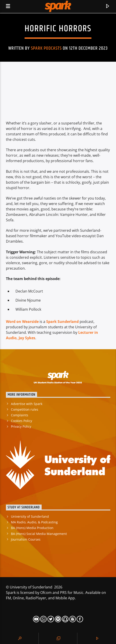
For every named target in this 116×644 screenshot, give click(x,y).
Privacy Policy (21, 426)
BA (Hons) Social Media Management (39, 534)
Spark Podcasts (46, 48)
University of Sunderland (30, 516)
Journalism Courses (26, 539)
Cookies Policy (21, 421)
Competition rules (25, 409)
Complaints (20, 415)
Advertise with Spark (27, 404)
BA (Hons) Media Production (32, 528)
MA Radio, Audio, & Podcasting (34, 522)
